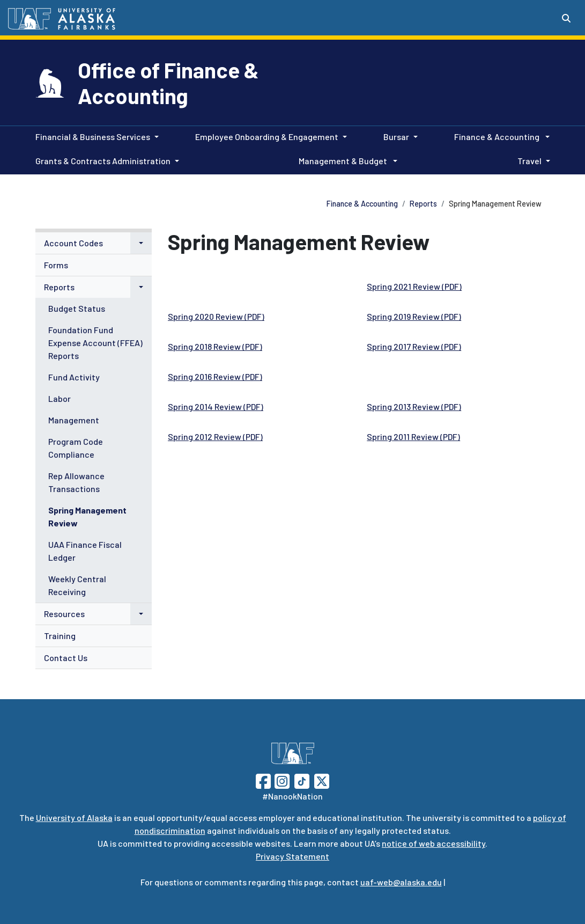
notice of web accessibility (434, 843)
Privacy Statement (292, 856)
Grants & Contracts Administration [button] (103, 161)
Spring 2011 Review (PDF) (413, 437)
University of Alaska (74, 817)
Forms (56, 265)
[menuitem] (94, 243)
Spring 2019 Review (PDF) (414, 316)
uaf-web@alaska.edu (401, 882)
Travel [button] (530, 161)
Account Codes (73, 243)
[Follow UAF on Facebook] (263, 780)
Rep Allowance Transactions (76, 482)
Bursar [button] (396, 137)
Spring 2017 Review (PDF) (414, 346)
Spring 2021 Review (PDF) (414, 286)
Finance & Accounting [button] (498, 137)
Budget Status (77, 308)
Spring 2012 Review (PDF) (215, 437)
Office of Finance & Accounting (168, 83)
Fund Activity (74, 377)
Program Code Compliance (76, 448)
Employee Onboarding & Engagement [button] (267, 137)
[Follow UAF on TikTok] (302, 780)
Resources (64, 614)
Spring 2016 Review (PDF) (215, 376)
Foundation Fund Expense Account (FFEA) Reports (95, 343)
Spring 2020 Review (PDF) (216, 316)
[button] (141, 243)
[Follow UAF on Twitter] (322, 780)
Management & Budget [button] (344, 161)
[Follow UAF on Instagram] (281, 780)
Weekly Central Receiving (77, 585)
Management (74, 420)
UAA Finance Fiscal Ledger (85, 551)
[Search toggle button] (566, 18)
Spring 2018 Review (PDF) (215, 346)
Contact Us (66, 658)
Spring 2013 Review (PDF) (414, 406)
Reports (423, 204)
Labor (60, 398)
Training (60, 636)
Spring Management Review (87, 516)
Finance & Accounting (362, 204)
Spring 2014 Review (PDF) (216, 406)
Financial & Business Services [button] (93, 137)
